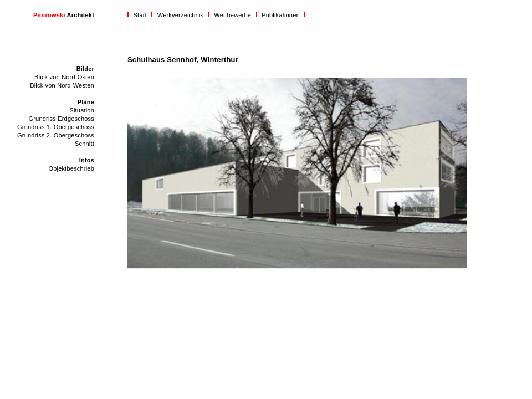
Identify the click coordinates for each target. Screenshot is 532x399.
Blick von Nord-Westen (62, 85)
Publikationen (281, 15)
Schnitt (85, 144)
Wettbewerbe (232, 15)
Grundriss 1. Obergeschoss (56, 127)
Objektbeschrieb (72, 168)
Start (140, 15)
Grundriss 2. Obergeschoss (56, 135)
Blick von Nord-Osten (64, 77)
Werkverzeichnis (181, 15)
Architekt (64, 15)
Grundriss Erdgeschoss (61, 119)
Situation (82, 110)
